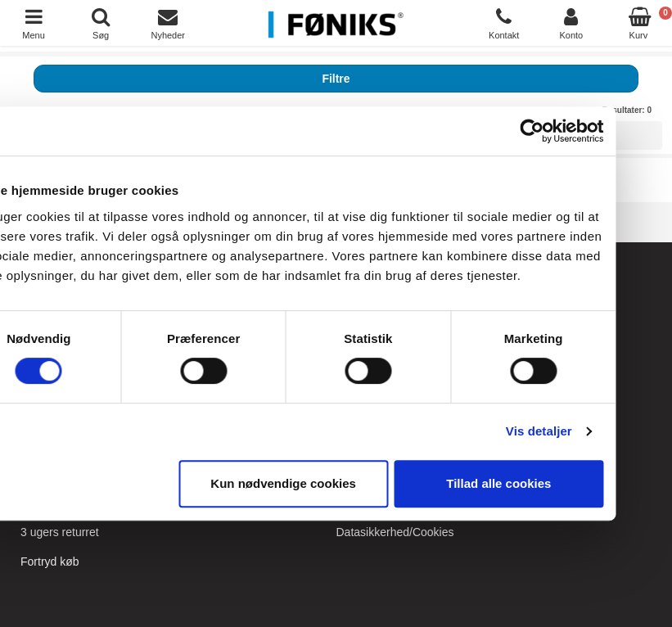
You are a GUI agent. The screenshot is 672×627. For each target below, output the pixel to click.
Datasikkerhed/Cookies (395, 532)
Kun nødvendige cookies (333, 483)
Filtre (336, 79)
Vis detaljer (589, 431)
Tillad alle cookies (548, 483)
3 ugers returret (60, 532)
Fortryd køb (50, 562)
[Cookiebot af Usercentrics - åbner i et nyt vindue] (582, 131)
